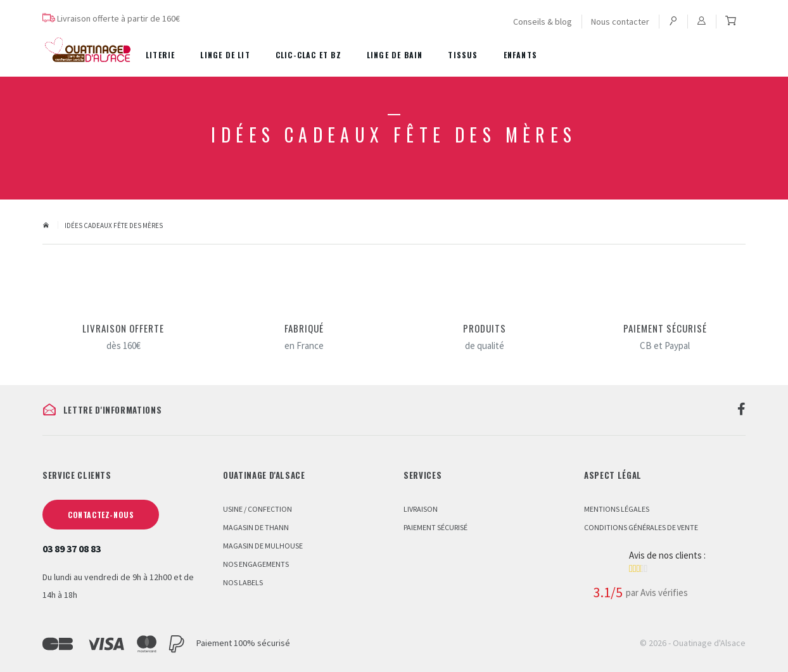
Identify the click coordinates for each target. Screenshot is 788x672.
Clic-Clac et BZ (308, 55)
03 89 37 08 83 (72, 548)
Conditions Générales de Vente (641, 527)
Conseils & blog (543, 22)
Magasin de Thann (256, 527)
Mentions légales (617, 509)
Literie (160, 55)
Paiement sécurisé (435, 527)
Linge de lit (225, 55)
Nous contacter (620, 22)
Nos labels (243, 582)
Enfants (520, 55)
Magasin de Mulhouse (263, 546)
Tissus (463, 55)
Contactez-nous (101, 515)
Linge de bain (395, 55)
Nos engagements (256, 564)
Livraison (421, 509)
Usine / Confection (257, 509)
